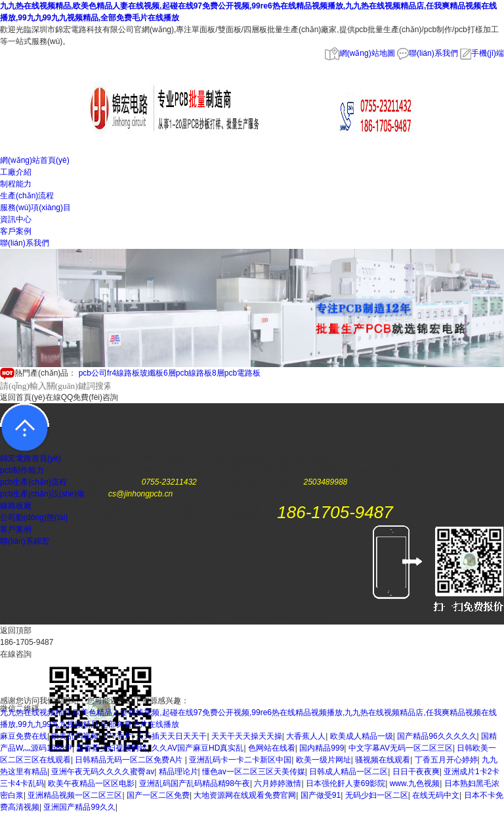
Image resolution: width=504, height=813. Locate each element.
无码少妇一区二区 (377, 795)
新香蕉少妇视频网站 (112, 748)
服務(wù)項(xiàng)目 (35, 208)
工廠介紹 (16, 172)
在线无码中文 (436, 795)
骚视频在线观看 (383, 760)
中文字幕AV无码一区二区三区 (401, 748)
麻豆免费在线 (24, 736)
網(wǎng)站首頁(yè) (35, 160)
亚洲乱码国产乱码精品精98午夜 (195, 783)
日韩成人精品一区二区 (348, 772)
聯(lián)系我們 (428, 53)
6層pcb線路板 (188, 373)
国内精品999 (322, 748)
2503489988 (325, 482)
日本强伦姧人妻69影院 (346, 783)
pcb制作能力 (22, 470)
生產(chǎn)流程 (27, 196)
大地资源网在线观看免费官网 (245, 795)
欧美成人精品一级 (362, 736)
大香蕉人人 (306, 736)
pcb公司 (93, 373)
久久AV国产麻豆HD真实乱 (198, 748)
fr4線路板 (123, 373)
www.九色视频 (415, 783)
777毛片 (117, 736)
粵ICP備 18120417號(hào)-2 (280, 619)
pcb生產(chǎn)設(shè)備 (42, 494)
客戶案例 (16, 231)
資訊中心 (16, 219)
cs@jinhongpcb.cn (140, 494)
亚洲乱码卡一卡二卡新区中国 (240, 760)
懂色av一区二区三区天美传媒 (254, 772)
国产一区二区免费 (158, 795)
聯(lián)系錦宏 (25, 541)
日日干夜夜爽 (416, 772)
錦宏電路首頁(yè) (31, 458)
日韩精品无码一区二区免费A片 (130, 760)
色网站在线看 (272, 748)
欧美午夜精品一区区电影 (91, 783)
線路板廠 (16, 506)
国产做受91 (321, 795)
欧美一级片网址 (324, 760)
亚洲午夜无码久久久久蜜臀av (103, 772)
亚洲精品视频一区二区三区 (75, 795)
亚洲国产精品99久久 (79, 807)
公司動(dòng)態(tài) (34, 517)
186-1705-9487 (335, 512)
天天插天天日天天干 (171, 736)
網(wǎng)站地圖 (360, 53)
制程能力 (16, 184)
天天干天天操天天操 (247, 736)
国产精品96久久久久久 (437, 736)
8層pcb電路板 (236, 373)
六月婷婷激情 (278, 783)
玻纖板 (152, 373)
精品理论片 (178, 772)
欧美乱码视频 (75, 736)
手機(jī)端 (482, 53)
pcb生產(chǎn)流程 (33, 482)
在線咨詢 (16, 654)
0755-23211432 (169, 482)
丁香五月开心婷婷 (446, 760)
